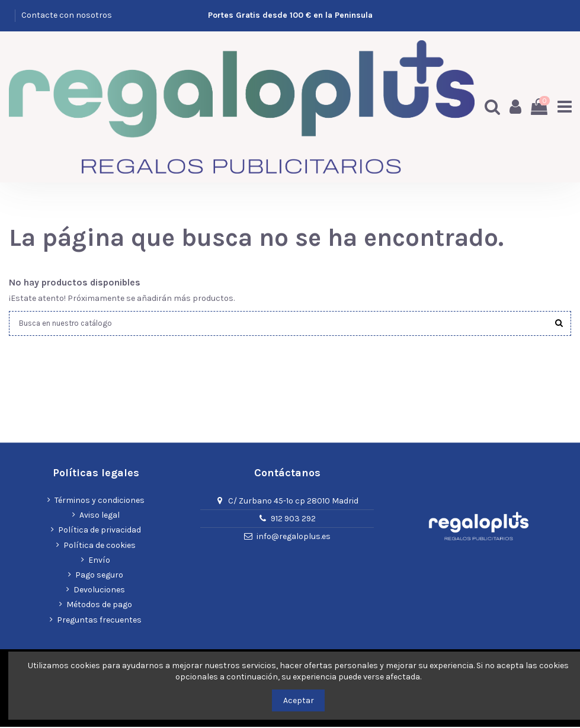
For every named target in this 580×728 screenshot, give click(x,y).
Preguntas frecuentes (99, 620)
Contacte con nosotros (67, 15)
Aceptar (299, 700)
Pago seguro (99, 576)
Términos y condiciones (100, 501)
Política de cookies (100, 546)
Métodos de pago (99, 606)
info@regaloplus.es (294, 537)
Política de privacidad (100, 531)
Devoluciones (99, 591)
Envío (99, 561)
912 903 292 (293, 519)
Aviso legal (100, 516)
